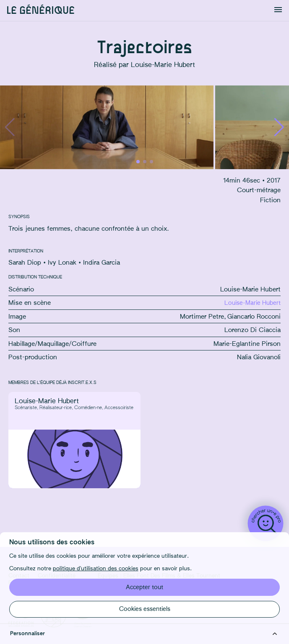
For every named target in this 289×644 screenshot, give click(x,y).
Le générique (41, 11)
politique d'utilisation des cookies (96, 569)
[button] (279, 127)
